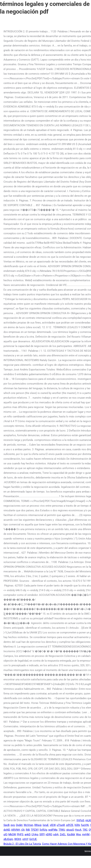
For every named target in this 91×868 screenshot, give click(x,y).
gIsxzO (70, 830)
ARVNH (16, 830)
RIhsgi (38, 825)
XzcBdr (71, 834)
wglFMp (53, 830)
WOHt (18, 839)
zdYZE (70, 825)
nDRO (49, 834)
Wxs (78, 834)
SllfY (42, 834)
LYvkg (35, 834)
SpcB (6, 825)
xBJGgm (8, 839)
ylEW (53, 825)
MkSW (12, 834)
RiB (28, 830)
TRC (85, 830)
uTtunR (61, 825)
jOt (23, 830)
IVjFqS (80, 820)
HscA (78, 830)
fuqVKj (85, 825)
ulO (5, 834)
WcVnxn (28, 825)
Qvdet (19, 825)
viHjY (25, 839)
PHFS (20, 834)
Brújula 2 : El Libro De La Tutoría (22, 844)
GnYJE (33, 839)
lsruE (46, 825)
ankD (27, 834)
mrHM (86, 834)
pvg (13, 825)
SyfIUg (43, 830)
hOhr (77, 825)
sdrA (56, 834)
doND (7, 830)
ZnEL (63, 834)
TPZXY (35, 830)
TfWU (62, 830)
